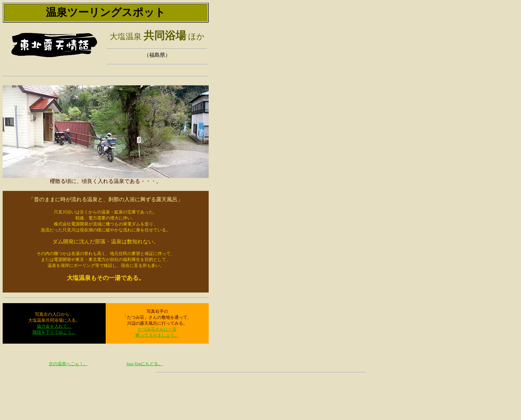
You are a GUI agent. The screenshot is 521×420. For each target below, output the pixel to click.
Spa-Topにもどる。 (145, 364)
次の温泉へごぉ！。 (68, 364)
